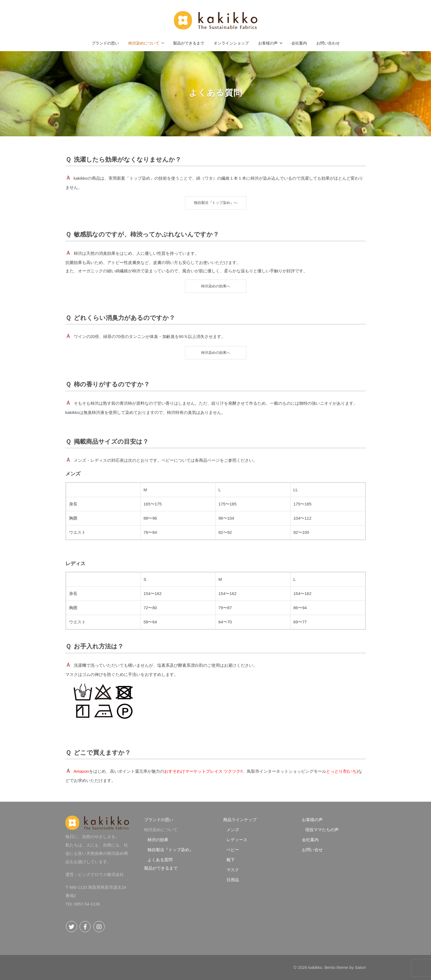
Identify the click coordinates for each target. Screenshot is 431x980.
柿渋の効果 (158, 840)
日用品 (233, 880)
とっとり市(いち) (342, 771)
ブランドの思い (159, 820)
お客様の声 (312, 820)
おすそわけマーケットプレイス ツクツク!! (204, 771)
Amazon (81, 771)
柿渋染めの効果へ (216, 286)
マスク (233, 870)
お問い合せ (312, 850)
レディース (237, 840)
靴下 (231, 860)
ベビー (233, 850)
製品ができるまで (161, 868)
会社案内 (310, 840)
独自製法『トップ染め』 (170, 850)
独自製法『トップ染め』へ (216, 203)
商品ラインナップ (240, 820)
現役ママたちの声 (322, 830)
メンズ (233, 830)
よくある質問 (160, 860)
